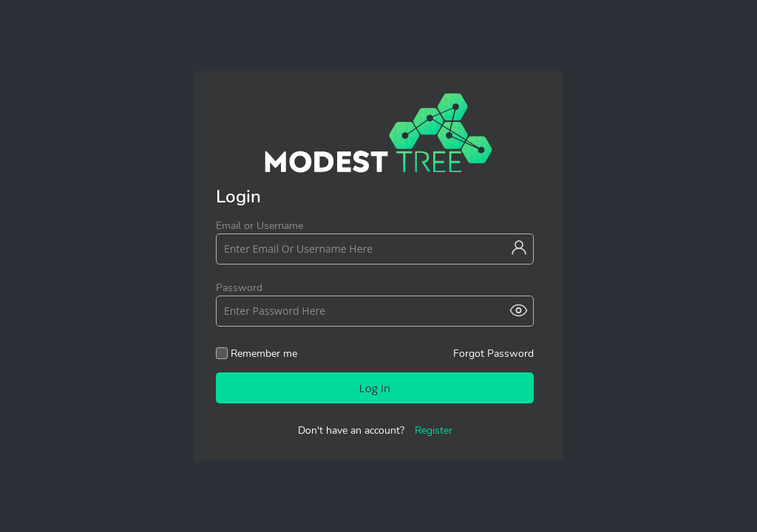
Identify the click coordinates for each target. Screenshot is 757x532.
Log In (375, 388)
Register (434, 430)
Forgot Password (493, 353)
